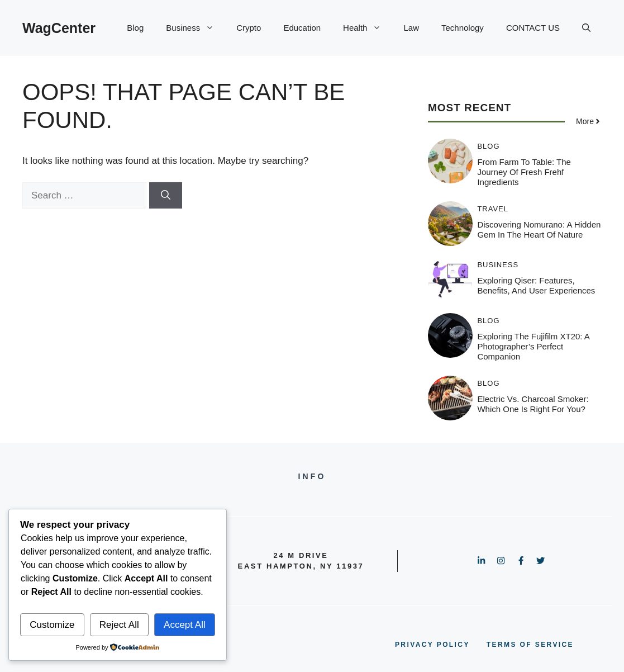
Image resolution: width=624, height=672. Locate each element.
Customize (52, 625)
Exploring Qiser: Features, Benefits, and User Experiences (536, 285)
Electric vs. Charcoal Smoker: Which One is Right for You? (533, 404)
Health (368, 28)
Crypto (249, 28)
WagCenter (59, 28)
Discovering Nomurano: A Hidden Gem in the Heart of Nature (539, 229)
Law (411, 28)
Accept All (185, 625)
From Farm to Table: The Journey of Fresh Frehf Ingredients (524, 172)
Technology (463, 28)
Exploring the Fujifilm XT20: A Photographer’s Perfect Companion (533, 346)
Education (302, 28)
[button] (586, 28)
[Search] (166, 196)
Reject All (119, 625)
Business (196, 28)
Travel (493, 209)
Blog (135, 28)
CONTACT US (533, 28)
